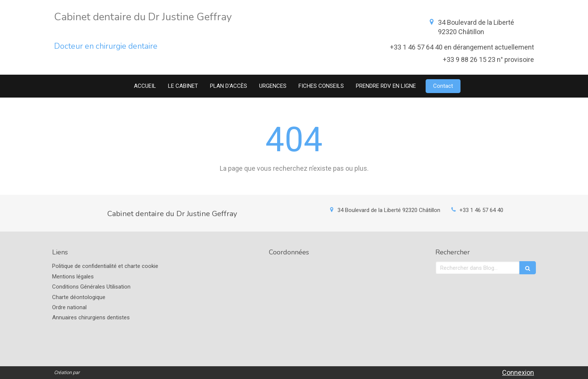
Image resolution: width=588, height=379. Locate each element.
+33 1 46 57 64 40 (481, 210)
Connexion (518, 372)
